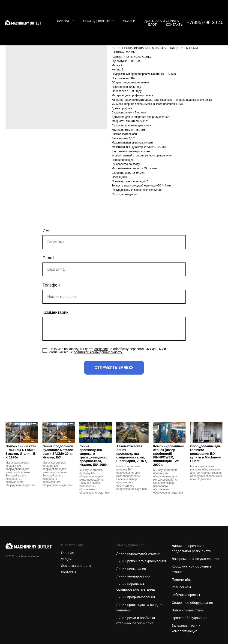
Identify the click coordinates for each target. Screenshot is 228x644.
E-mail (48, 258)
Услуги (129, 21)
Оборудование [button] (97, 21)
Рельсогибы (181, 587)
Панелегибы (182, 579)
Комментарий (55, 312)
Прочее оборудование (190, 618)
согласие (101, 349)
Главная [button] (63, 21)
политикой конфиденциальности (98, 352)
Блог (152, 24)
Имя (46, 231)
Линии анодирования (133, 576)
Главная (67, 553)
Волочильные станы (188, 610)
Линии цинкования (131, 569)
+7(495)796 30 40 (205, 22)
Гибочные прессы (186, 595)
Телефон (51, 285)
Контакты (175, 24)
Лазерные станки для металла (196, 559)
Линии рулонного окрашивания (141, 561)
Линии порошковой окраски (138, 553)
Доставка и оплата (162, 21)
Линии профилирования (136, 597)
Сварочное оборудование (192, 603)
